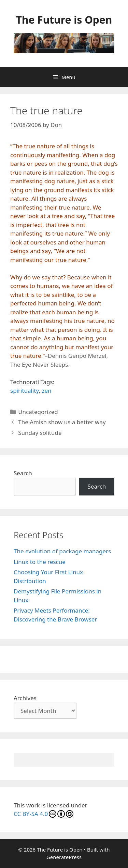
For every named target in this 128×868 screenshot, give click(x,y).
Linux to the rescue (40, 562)
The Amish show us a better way (62, 422)
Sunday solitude (40, 433)
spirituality (24, 391)
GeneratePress (64, 857)
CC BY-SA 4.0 (44, 814)
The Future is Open (64, 20)
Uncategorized (38, 412)
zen (46, 391)
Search (23, 473)
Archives (25, 698)
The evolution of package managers (62, 551)
